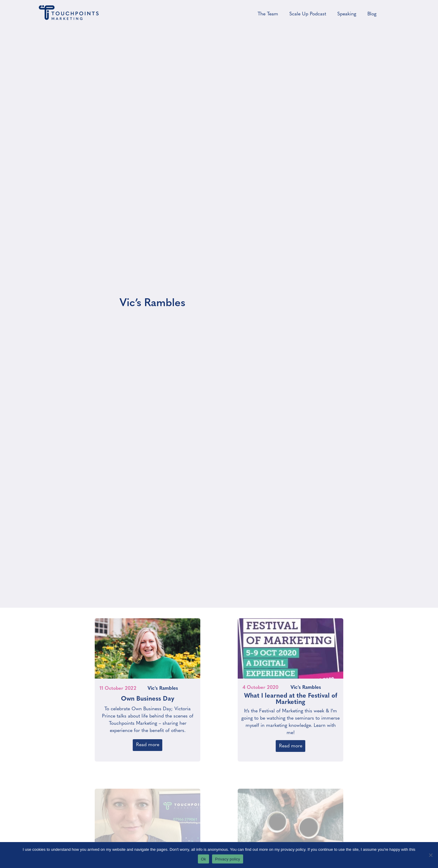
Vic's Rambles (163, 686)
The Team (268, 14)
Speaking (347, 14)
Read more (148, 742)
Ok (203, 859)
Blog (372, 14)
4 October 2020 (260, 685)
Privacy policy (228, 859)
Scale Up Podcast (308, 14)
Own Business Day (148, 696)
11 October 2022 (118, 686)
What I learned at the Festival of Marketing (291, 696)
